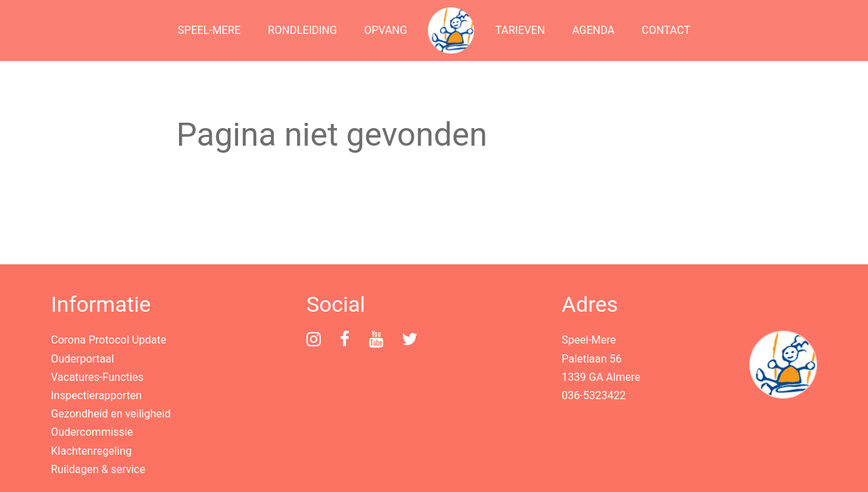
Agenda (594, 30)
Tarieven (520, 30)
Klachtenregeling (91, 451)
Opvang (386, 30)
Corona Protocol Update (108, 340)
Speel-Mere (209, 30)
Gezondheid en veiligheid (111, 414)
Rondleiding (302, 30)
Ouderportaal (82, 359)
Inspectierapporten (96, 395)
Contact (666, 30)
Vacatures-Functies (97, 377)
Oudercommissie (92, 432)
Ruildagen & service (98, 469)
